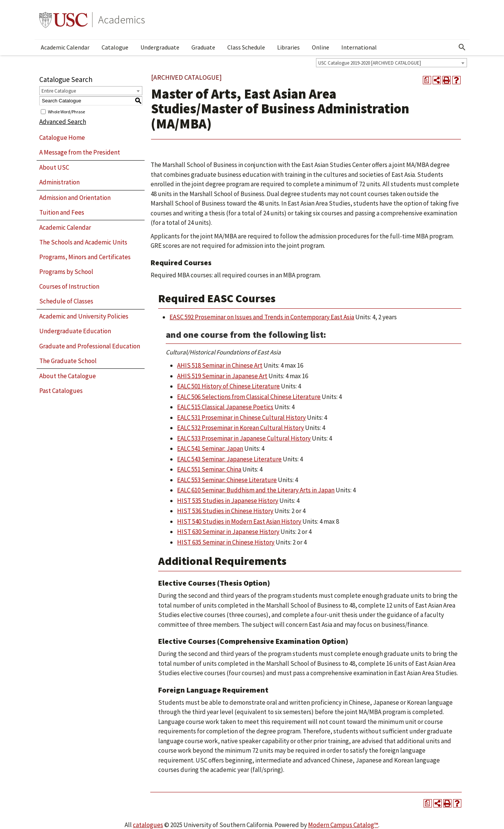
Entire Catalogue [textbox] (59, 91)
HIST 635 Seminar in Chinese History (226, 542)
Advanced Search (63, 122)
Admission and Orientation (75, 198)
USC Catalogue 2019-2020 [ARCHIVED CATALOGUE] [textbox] (370, 63)
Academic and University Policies (84, 316)
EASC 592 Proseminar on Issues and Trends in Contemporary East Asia (262, 317)
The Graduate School (68, 361)
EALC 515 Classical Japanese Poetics (225, 407)
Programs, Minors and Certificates (85, 257)
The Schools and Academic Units (83, 242)
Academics (122, 20)
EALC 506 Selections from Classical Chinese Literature (249, 397)
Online (321, 47)
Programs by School (66, 272)
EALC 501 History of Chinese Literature (228, 386)
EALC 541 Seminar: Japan (210, 449)
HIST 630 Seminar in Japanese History (228, 532)
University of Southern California (63, 20)
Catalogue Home (62, 138)
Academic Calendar (65, 47)
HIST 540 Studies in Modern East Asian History (239, 521)
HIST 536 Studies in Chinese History (225, 511)
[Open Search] (462, 47)
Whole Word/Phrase (66, 111)
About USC (54, 167)
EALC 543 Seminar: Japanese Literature (229, 459)
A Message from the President (80, 152)
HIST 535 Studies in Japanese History (228, 501)
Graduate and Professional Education (90, 346)
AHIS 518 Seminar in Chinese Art (220, 365)
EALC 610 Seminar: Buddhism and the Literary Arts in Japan (256, 490)
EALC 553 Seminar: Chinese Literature (227, 480)
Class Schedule (246, 47)
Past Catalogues (61, 391)
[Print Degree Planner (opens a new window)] (427, 80)
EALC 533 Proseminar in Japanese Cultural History (244, 438)
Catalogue (115, 47)
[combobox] (391, 63)
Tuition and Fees (62, 212)
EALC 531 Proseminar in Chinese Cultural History (241, 418)
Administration (59, 182)
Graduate (203, 47)
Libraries (288, 47)
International (359, 47)
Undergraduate (160, 47)
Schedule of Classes (66, 301)
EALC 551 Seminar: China (209, 469)
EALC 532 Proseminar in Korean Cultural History (240, 428)
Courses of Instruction (69, 286)
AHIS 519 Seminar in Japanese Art (222, 376)
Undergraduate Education (75, 331)
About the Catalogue (68, 376)
